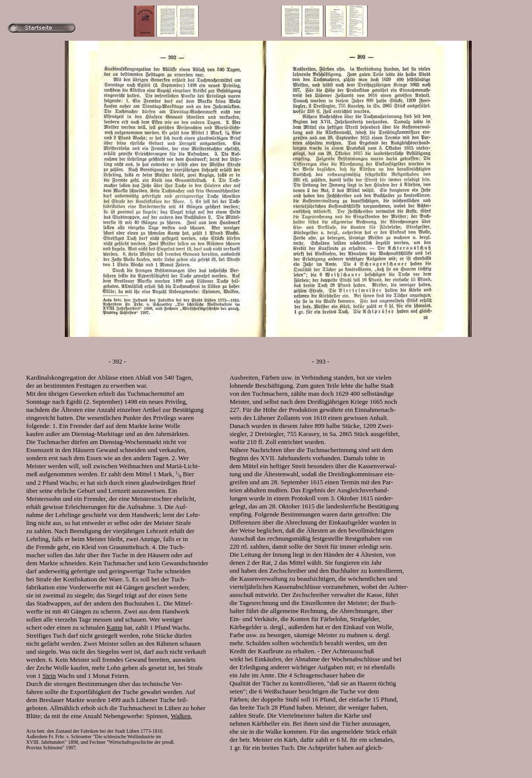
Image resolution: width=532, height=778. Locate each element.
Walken (181, 716)
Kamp (115, 627)
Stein (50, 676)
